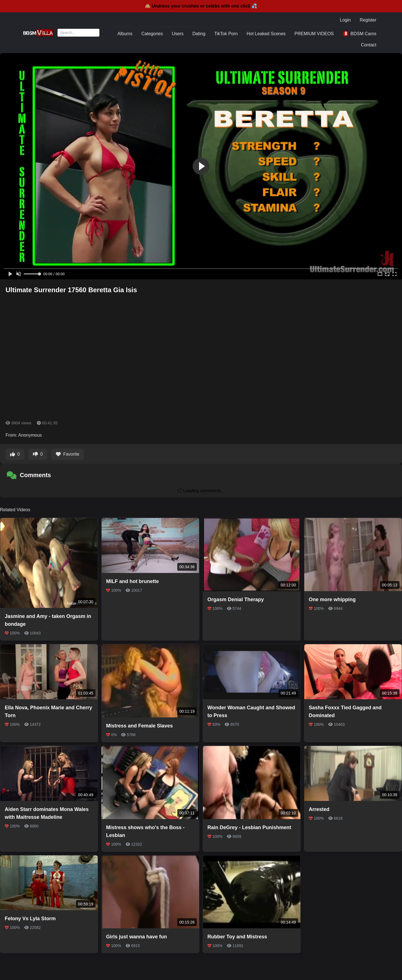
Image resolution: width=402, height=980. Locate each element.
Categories (152, 34)
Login (345, 20)
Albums (125, 34)
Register (368, 20)
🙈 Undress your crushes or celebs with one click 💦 (201, 6)
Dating (199, 34)
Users (178, 34)
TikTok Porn (226, 34)
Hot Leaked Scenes (266, 34)
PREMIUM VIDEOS (314, 34)
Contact (369, 45)
